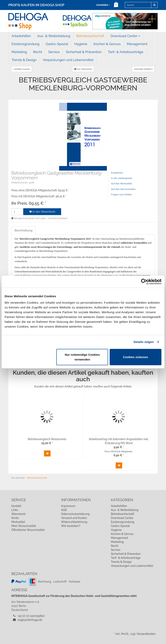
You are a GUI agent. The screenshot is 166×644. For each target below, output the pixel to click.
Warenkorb (19, 514)
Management (137, 44)
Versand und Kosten (74, 518)
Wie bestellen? (71, 526)
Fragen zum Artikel (121, 195)
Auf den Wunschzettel (123, 189)
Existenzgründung (25, 44)
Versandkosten (146, 634)
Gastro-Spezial (57, 44)
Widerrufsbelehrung (74, 522)
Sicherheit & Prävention (84, 52)
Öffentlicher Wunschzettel (28, 530)
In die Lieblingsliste (122, 178)
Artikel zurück (22, 69)
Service (54, 52)
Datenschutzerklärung (75, 514)
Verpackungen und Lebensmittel (68, 60)
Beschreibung (23, 230)
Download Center (125, 36)
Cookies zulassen (136, 357)
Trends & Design (24, 60)
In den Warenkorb (42, 212)
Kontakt (16, 506)
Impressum (68, 506)
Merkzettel (18, 522)
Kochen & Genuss (107, 44)
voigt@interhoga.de (30, 620)
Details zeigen (144, 342)
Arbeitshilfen (21, 36)
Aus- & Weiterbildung (54, 36)
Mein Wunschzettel (24, 526)
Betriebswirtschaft (90, 36)
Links (15, 510)
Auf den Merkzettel (122, 184)
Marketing (19, 52)
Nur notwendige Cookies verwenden (82, 357)
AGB (64, 510)
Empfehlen (117, 173)
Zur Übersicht (83, 69)
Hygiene (81, 44)
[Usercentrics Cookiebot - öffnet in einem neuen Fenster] (144, 282)
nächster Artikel (143, 69)
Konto (15, 518)
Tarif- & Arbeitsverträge (126, 52)
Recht (38, 52)
